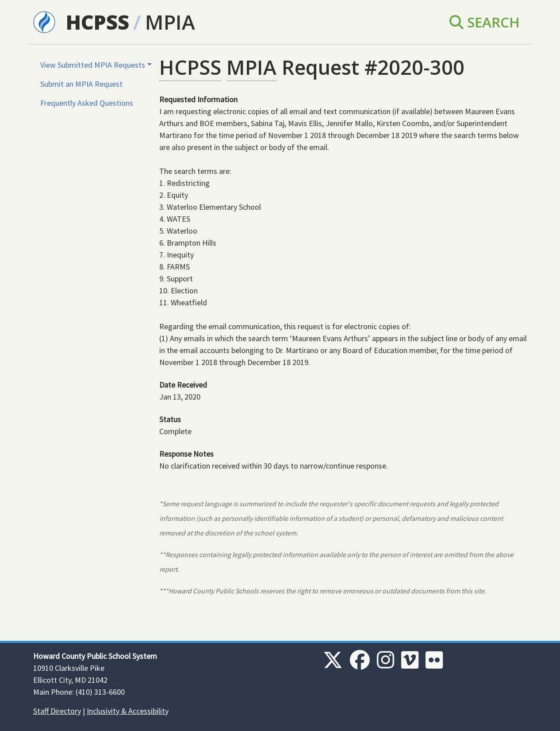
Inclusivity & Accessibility (128, 711)
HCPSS (98, 22)
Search (485, 22)
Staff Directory (57, 711)
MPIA (170, 22)
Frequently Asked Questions (87, 103)
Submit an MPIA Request (81, 84)
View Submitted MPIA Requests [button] (93, 65)
